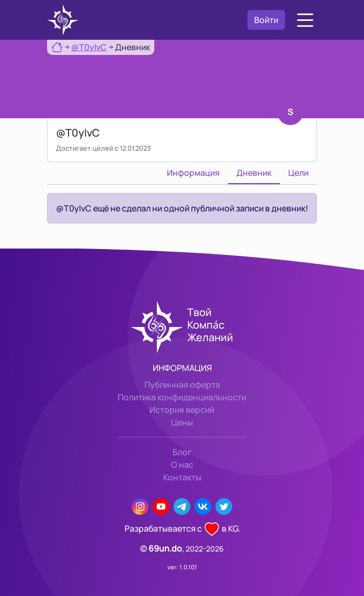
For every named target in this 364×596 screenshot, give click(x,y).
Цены (182, 422)
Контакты (182, 477)
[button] (305, 20)
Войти (266, 20)
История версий (182, 410)
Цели (298, 173)
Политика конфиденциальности (182, 397)
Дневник (254, 173)
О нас (182, 465)
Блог (182, 452)
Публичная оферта (182, 385)
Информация (193, 173)
